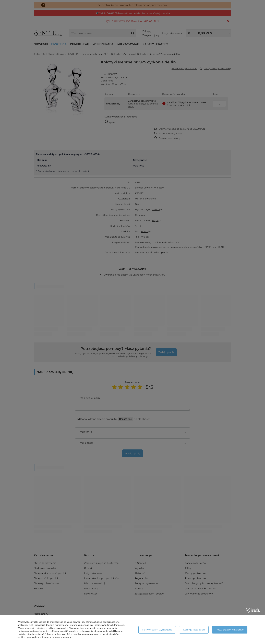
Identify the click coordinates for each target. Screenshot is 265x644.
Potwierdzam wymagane (157, 630)
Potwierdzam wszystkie (230, 630)
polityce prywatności (58, 628)
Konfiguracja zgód (194, 630)
